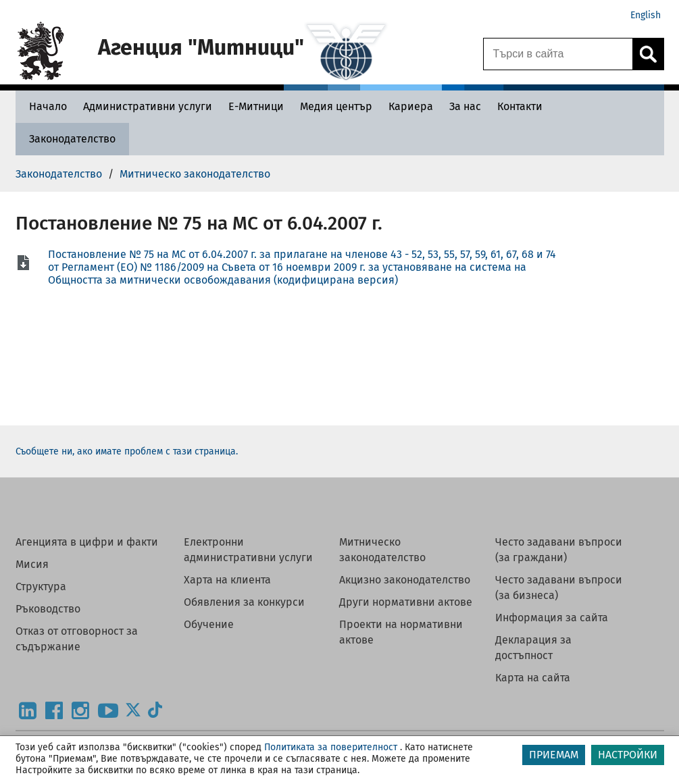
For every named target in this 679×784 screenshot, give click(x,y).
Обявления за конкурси (244, 602)
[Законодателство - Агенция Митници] (72, 139)
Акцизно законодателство (405, 580)
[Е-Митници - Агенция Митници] (256, 106)
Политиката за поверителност (331, 747)
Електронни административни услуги (248, 550)
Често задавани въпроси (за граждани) (559, 550)
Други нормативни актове (406, 602)
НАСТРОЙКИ (628, 755)
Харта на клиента (227, 580)
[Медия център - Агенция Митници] (336, 106)
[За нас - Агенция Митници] (465, 106)
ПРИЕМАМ (554, 755)
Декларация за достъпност (533, 648)
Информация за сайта (552, 618)
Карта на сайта (533, 678)
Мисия (32, 564)
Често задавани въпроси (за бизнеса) (559, 587)
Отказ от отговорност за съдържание (77, 639)
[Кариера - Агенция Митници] (411, 106)
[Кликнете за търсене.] (648, 54)
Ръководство (48, 609)
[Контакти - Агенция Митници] (520, 106)
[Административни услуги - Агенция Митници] (148, 106)
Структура (41, 586)
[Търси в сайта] (558, 54)
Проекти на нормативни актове (401, 632)
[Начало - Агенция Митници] (45, 106)
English (646, 15)
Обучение (209, 624)
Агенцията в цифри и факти (87, 542)
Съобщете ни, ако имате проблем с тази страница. (127, 451)
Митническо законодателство (382, 550)
